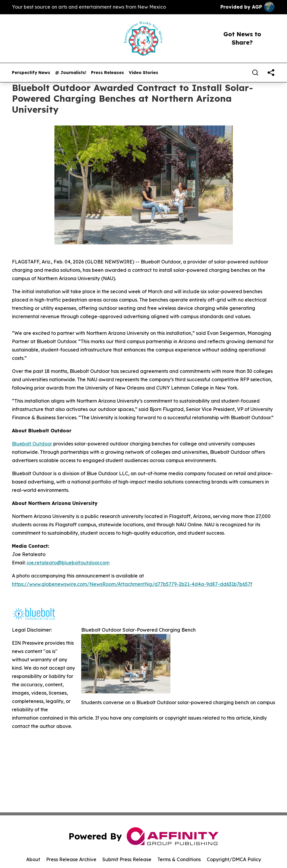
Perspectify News (31, 73)
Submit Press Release (127, 859)
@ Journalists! (71, 73)
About (33, 859)
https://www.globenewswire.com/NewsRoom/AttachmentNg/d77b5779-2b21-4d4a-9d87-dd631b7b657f (132, 584)
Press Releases (108, 73)
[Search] (255, 73)
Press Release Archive (71, 859)
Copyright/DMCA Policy (234, 859)
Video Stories (143, 73)
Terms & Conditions (179, 859)
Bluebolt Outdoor (32, 444)
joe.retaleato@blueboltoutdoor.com (68, 563)
